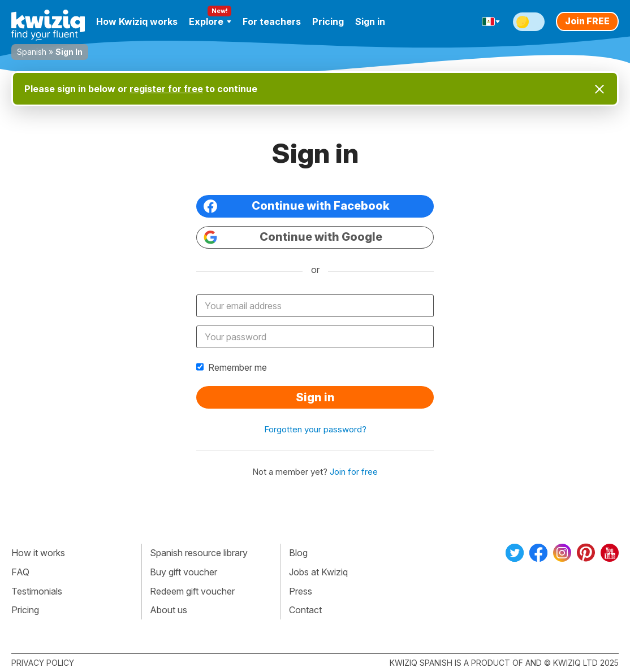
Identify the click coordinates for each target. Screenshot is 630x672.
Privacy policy (43, 663)
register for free (166, 89)
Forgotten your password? (315, 429)
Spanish (32, 52)
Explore (210, 21)
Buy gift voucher (184, 572)
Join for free (354, 472)
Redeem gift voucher (192, 591)
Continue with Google (293, 237)
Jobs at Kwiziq (318, 572)
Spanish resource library (199, 553)
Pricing (328, 21)
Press (301, 591)
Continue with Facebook (297, 206)
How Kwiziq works (137, 21)
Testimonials (37, 591)
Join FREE (587, 21)
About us (169, 610)
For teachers (272, 21)
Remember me (232, 367)
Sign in (370, 21)
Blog (298, 553)
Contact (305, 610)
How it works (38, 553)
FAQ (20, 572)
